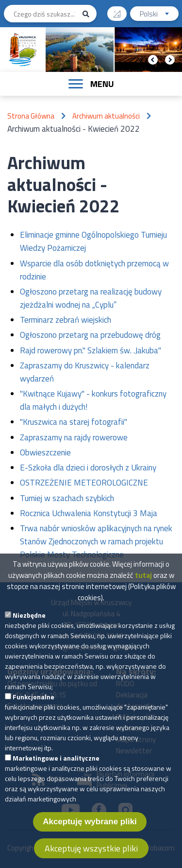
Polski (159, 15)
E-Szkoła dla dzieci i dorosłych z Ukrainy (88, 468)
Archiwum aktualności (106, 116)
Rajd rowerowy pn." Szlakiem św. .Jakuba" (91, 350)
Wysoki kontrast (121, 10)
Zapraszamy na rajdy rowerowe (74, 437)
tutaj (143, 581)
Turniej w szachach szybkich (67, 498)
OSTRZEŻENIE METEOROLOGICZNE (84, 483)
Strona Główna (31, 116)
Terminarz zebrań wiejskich (66, 320)
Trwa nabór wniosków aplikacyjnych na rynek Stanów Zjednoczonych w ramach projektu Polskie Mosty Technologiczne (96, 541)
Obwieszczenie (45, 452)
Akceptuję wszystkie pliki (91, 854)
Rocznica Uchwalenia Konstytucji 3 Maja (89, 513)
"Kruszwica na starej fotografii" (74, 422)
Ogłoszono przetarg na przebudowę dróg (90, 335)
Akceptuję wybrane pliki (90, 827)
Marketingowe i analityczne (56, 764)
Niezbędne (29, 621)
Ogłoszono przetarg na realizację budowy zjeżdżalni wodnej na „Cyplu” (91, 298)
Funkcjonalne (33, 703)
